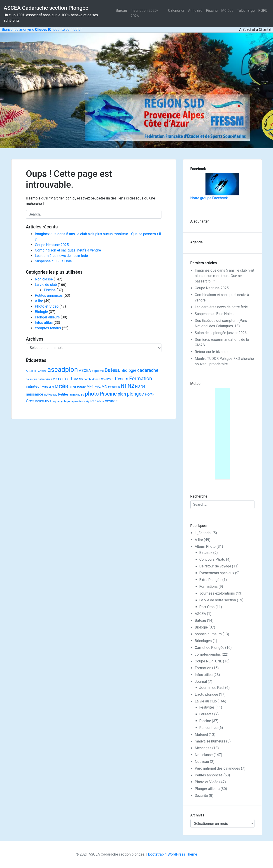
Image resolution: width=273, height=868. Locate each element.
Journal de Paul (212, 688)
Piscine (212, 11)
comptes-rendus (48, 328)
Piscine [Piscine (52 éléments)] (108, 394)
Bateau (201, 620)
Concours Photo (212, 559)
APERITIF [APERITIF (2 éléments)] (32, 371)
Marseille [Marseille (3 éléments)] (48, 387)
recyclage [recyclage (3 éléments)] (63, 401)
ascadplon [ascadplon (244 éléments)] (63, 370)
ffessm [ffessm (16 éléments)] (122, 379)
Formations (209, 587)
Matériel (201, 734)
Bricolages (203, 641)
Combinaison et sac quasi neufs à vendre (68, 250)
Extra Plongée (210, 580)
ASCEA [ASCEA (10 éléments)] (85, 370)
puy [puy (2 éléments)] (54, 401)
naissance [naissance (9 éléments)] (35, 394)
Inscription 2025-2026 (144, 13)
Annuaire (195, 11)
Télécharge (246, 11)
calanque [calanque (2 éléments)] (32, 379)
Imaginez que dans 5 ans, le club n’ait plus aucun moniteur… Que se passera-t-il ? (225, 276)
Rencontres (209, 728)
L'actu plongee (206, 694)
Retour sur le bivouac (212, 352)
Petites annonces (49, 295)
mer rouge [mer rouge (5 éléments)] (78, 387)
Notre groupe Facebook (215, 186)
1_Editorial (203, 533)
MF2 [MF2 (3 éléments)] (98, 387)
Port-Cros (207, 607)
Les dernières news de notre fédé (62, 256)
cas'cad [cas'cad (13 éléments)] (65, 379)
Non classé (44, 279)
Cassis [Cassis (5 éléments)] (78, 379)
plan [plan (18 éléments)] (122, 394)
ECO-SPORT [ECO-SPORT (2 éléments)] (107, 379)
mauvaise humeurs (210, 741)
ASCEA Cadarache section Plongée (46, 8)
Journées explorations (217, 593)
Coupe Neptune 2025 (52, 245)
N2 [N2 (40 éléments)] (131, 386)
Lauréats (206, 714)
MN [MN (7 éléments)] (104, 386)
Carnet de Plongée (210, 648)
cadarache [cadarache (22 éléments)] (148, 370)
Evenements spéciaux (217, 573)
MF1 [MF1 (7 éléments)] (90, 386)
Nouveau (202, 762)
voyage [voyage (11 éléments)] (111, 401)
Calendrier (176, 11)
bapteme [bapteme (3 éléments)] (98, 371)
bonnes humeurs (208, 634)
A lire (39, 301)
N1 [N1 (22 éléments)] (124, 386)
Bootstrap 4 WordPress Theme (173, 854)
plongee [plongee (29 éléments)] (135, 394)
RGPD (263, 11)
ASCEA (201, 614)
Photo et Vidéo (47, 306)
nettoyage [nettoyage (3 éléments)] (51, 395)
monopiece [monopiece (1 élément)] (114, 387)
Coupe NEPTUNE (209, 661)
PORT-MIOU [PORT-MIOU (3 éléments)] (43, 401)
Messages (203, 748)
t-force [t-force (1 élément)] (101, 402)
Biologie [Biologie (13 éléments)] (129, 370)
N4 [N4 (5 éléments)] (143, 387)
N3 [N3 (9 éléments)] (138, 386)
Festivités (207, 707)
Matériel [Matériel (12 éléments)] (62, 386)
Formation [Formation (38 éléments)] (141, 378)
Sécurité (201, 796)
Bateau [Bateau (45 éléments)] (113, 370)
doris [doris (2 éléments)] (95, 379)
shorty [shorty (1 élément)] (86, 402)
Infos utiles (44, 323)
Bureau (121, 11)
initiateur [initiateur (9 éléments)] (33, 386)
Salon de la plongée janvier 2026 (221, 333)
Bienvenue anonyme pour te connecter (41, 30)
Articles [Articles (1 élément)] (42, 371)
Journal (201, 682)
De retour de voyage (215, 566)
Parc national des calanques (217, 768)
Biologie (41, 312)
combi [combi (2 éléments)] (88, 379)
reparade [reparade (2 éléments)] (76, 401)
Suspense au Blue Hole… (55, 261)
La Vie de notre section (218, 600)
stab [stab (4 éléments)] (93, 401)
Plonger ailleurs (47, 317)
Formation (203, 668)
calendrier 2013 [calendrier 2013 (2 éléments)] (48, 379)
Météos (227, 11)
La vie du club (46, 285)
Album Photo (205, 547)
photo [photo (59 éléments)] (92, 394)
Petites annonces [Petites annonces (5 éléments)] (71, 394)
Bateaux (206, 553)
